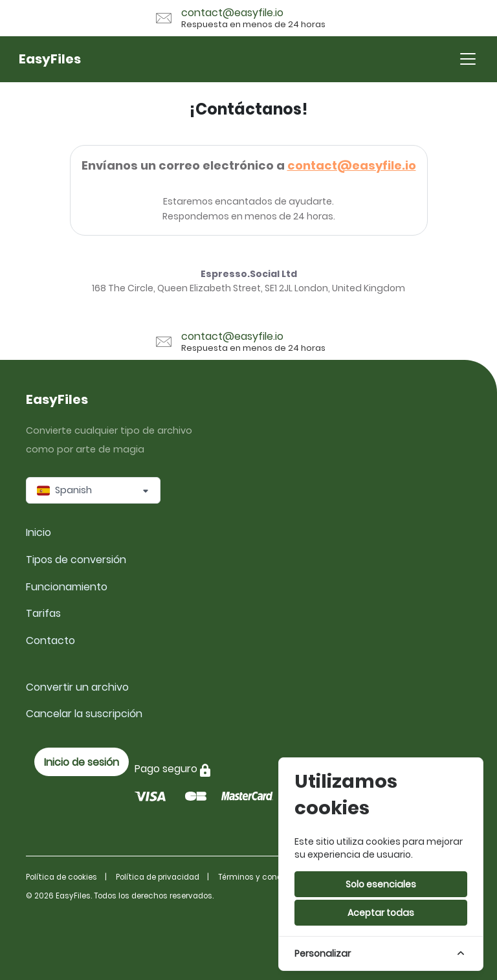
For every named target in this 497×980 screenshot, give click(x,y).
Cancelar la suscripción (84, 714)
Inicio (39, 532)
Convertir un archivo (77, 687)
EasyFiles (50, 59)
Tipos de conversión (76, 560)
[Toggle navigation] (468, 59)
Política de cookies (61, 877)
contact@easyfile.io (352, 165)
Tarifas (43, 613)
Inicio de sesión (82, 762)
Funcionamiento (67, 587)
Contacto (50, 640)
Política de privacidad (158, 877)
